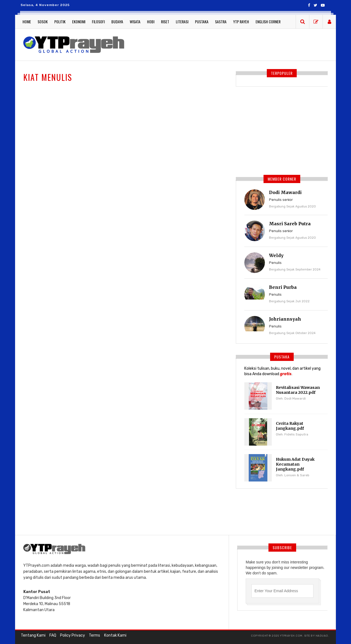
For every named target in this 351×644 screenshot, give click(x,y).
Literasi (182, 22)
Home (27, 22)
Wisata (135, 22)
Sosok (43, 22)
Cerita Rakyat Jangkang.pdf (290, 426)
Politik (60, 22)
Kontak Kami (114, 636)
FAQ (52, 636)
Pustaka (202, 22)
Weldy (276, 255)
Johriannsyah (285, 319)
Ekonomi (79, 22)
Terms (93, 636)
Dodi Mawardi (285, 192)
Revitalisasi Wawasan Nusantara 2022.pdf (297, 390)
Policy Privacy (72, 636)
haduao (322, 636)
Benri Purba (283, 287)
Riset (165, 22)
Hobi (151, 22)
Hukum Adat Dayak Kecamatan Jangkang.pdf (295, 464)
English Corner (268, 22)
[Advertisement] (230, 44)
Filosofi (98, 22)
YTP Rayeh (241, 22)
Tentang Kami (33, 636)
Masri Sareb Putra (290, 224)
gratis (286, 374)
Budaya (117, 22)
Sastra (221, 22)
